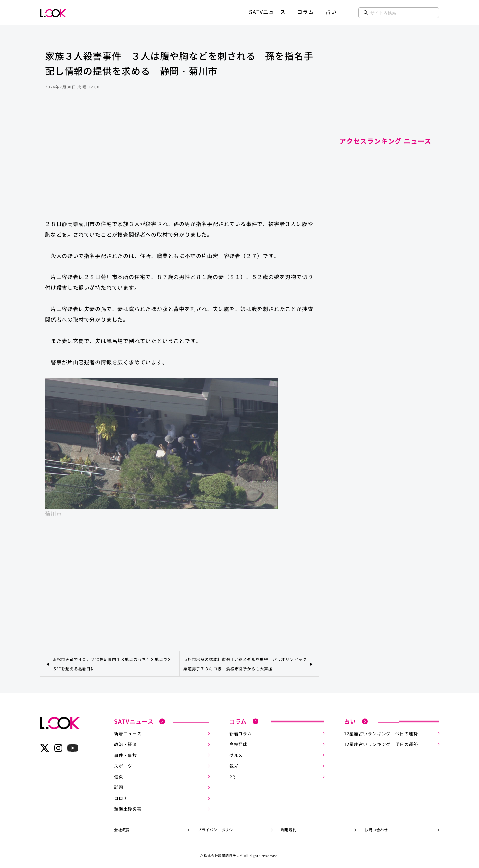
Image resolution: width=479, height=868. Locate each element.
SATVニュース (267, 12)
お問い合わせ (376, 828)
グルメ (236, 754)
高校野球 (238, 743)
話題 (119, 786)
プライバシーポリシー (217, 828)
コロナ (121, 797)
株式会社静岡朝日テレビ (223, 854)
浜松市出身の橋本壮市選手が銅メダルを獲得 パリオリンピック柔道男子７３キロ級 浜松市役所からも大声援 (245, 664)
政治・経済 (126, 743)
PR (232, 775)
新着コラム (241, 733)
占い (331, 12)
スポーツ (123, 765)
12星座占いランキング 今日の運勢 (381, 733)
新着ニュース (128, 733)
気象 (119, 775)
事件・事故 (126, 754)
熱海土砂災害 (128, 807)
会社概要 (122, 828)
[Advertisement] (180, 161)
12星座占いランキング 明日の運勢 (381, 743)
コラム (305, 12)
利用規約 (289, 828)
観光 (234, 765)
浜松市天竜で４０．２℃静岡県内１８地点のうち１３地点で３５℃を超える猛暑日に (112, 664)
